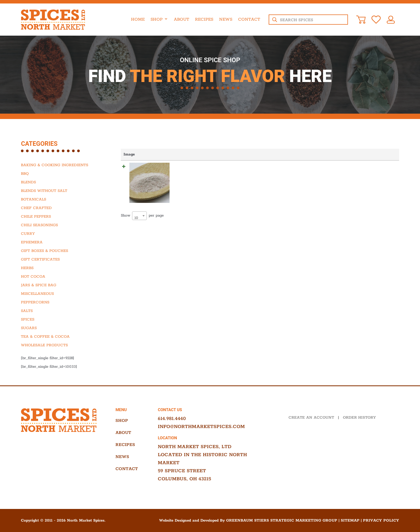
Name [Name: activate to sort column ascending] (168, 154)
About (181, 19)
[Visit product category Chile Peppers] (60, 217)
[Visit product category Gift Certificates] (60, 259)
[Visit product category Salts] (60, 311)
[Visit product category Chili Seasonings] (60, 225)
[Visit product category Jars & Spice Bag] (60, 285)
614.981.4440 (172, 419)
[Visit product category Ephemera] (60, 242)
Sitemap (350, 520)
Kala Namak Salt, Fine (188, 167)
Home (138, 19)
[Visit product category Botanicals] (60, 199)
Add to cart (383, 167)
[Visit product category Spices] (60, 319)
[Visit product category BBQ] (60, 174)
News (226, 19)
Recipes (204, 19)
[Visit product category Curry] (60, 234)
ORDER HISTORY (359, 418)
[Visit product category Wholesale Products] (60, 345)
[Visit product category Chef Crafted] (60, 208)
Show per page (142, 210)
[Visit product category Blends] (60, 182)
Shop (157, 19)
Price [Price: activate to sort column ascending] (240, 154)
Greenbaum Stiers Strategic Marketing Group (282, 520)
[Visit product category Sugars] (60, 328)
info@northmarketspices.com (201, 427)
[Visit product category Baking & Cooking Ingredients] (60, 165)
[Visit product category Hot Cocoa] (60, 277)
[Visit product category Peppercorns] (60, 302)
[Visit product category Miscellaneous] (60, 294)
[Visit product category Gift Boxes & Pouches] (60, 251)
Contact (249, 19)
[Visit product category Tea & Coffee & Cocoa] (60, 337)
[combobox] (139, 210)
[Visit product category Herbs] (60, 268)
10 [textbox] (136, 212)
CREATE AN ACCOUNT (311, 418)
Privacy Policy (381, 520)
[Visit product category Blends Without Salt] (60, 191)
